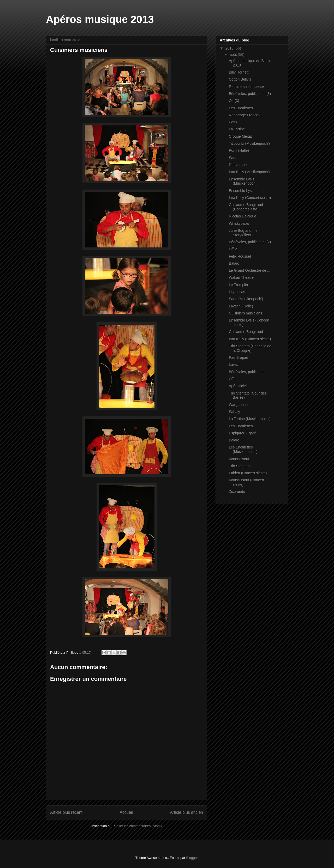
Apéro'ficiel (238, 386)
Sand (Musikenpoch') (246, 299)
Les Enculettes (241, 108)
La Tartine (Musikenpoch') (250, 419)
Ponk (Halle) (239, 150)
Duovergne (238, 165)
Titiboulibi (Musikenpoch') (249, 143)
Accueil (126, 812)
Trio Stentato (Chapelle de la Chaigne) (250, 348)
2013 (230, 48)
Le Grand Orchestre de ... (250, 270)
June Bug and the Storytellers (243, 233)
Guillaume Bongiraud (246, 332)
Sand (233, 158)
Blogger (192, 858)
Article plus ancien (186, 812)
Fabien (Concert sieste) (248, 473)
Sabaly (234, 412)
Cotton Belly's (240, 79)
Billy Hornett (239, 72)
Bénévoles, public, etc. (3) (250, 94)
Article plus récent (66, 812)
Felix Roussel (240, 256)
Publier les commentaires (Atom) (137, 826)
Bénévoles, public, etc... (248, 372)
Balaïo (234, 263)
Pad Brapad (238, 357)
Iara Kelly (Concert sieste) (250, 198)
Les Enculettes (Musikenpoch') (243, 449)
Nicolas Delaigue (243, 216)
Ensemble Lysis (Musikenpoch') (243, 181)
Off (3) (234, 101)
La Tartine (237, 129)
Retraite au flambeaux (247, 87)
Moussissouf (239, 459)
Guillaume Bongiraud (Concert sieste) (246, 207)
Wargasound (239, 405)
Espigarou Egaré (242, 433)
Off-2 (233, 249)
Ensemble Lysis (242, 191)
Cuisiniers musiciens (246, 313)
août (234, 54)
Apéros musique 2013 (100, 19)
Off (231, 379)
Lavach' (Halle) (241, 306)
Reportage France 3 (245, 115)
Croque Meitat (240, 136)
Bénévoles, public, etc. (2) (250, 242)
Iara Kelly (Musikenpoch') (249, 172)
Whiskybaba (239, 223)
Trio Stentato (239, 466)
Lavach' (235, 365)
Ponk (233, 122)
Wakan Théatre (241, 277)
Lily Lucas (237, 292)
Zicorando (237, 491)
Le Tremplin (238, 285)
